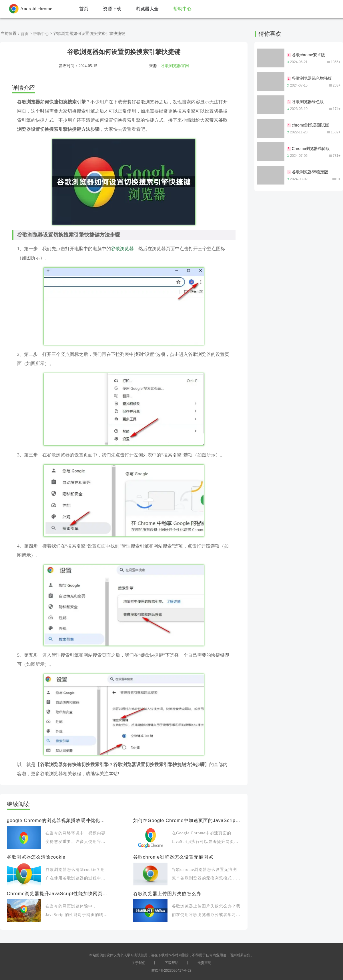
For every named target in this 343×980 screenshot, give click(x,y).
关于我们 (139, 963)
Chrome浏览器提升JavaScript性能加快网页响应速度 (58, 894)
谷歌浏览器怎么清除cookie (36, 857)
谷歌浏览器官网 (175, 66)
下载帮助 (171, 963)
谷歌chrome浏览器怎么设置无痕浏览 (173, 857)
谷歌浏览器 (122, 249)
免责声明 (204, 963)
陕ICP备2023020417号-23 (171, 971)
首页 (25, 34)
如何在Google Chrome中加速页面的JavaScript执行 (187, 820)
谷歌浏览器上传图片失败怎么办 (167, 894)
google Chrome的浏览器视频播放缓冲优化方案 (58, 820)
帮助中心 (41, 34)
